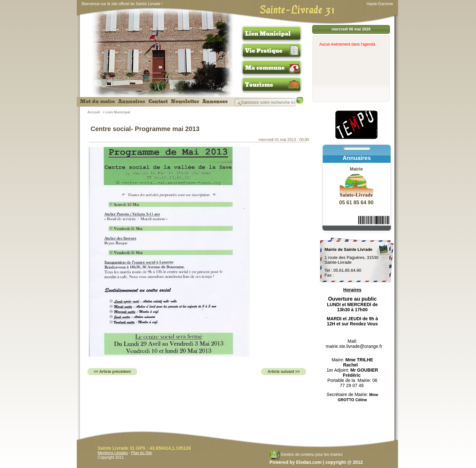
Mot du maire (97, 102)
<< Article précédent (112, 372)
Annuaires (132, 102)
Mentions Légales (113, 453)
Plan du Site (142, 453)
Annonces (215, 102)
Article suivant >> (284, 372)
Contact (158, 102)
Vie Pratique (264, 51)
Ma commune (265, 68)
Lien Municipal (268, 34)
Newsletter (185, 102)
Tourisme (259, 85)
